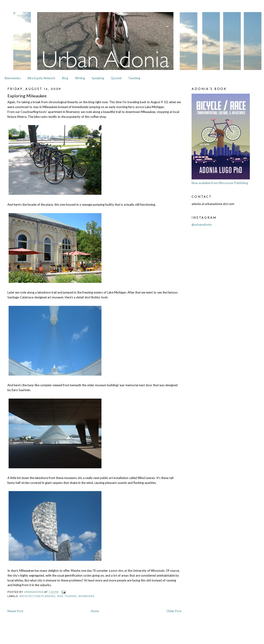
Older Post (174, 611)
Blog (65, 78)
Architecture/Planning (37, 596)
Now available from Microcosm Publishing (220, 183)
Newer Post (15, 611)
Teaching (134, 78)
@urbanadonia (202, 225)
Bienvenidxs (13, 78)
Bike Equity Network (41, 78)
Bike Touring (67, 596)
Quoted (116, 78)
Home (95, 611)
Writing (80, 78)
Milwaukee (87, 596)
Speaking (98, 78)
